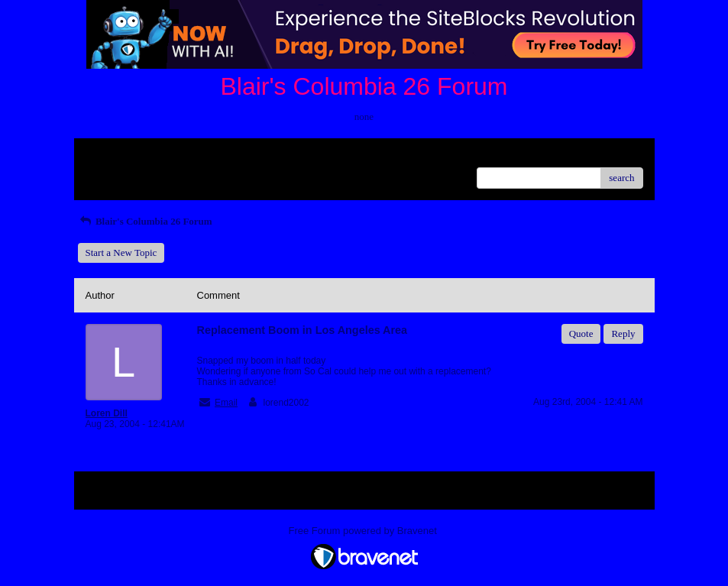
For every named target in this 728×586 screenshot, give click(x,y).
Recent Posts (111, 173)
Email (226, 403)
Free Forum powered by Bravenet (364, 531)
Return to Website (121, 155)
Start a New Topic (121, 253)
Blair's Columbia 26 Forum (145, 221)
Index (181, 155)
